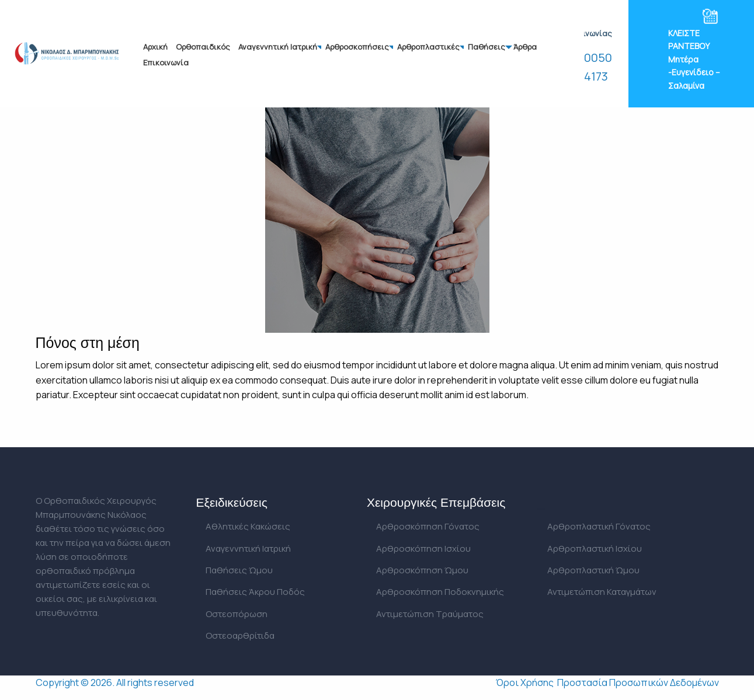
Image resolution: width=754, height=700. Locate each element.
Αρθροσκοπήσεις (357, 47)
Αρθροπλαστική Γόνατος (599, 526)
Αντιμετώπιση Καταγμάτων (602, 592)
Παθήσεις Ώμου (239, 570)
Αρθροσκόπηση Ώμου (422, 570)
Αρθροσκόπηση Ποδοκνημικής (440, 592)
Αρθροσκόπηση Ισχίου (423, 548)
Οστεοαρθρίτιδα (240, 635)
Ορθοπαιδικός (203, 47)
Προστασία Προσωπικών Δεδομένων (638, 682)
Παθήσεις (487, 47)
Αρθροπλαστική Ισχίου (595, 548)
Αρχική (155, 47)
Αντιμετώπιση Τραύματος (430, 614)
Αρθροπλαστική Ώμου (593, 570)
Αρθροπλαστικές (428, 47)
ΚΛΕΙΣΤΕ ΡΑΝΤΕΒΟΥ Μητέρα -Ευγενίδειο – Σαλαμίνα (694, 59)
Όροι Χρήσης (525, 682)
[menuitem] (155, 47)
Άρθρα (525, 47)
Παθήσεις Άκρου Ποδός (255, 592)
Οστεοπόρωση (237, 614)
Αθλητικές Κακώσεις (248, 526)
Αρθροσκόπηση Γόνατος (428, 526)
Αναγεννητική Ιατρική (278, 47)
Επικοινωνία (166, 62)
